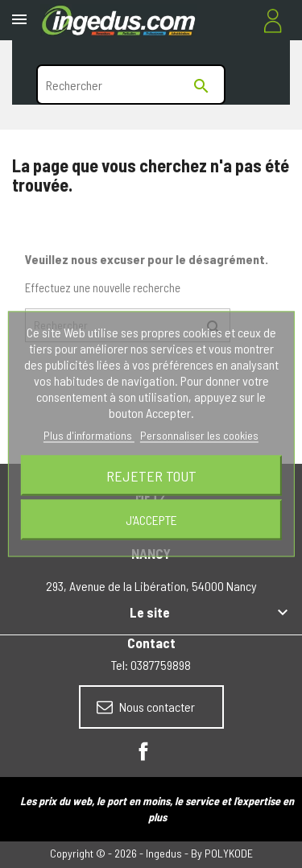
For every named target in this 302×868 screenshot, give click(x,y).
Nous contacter (146, 707)
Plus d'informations (89, 435)
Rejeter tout (151, 476)
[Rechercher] (131, 85)
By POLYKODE (222, 853)
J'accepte (151, 520)
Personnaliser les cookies (199, 435)
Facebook (143, 751)
